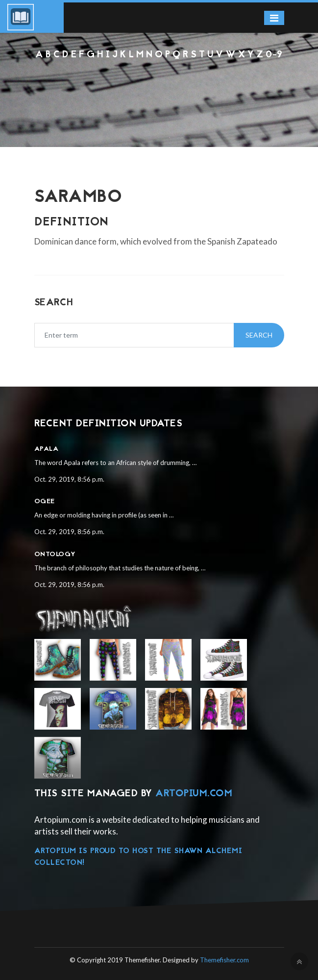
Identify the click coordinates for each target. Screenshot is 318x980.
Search (259, 335)
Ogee (45, 502)
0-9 (274, 55)
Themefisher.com (224, 960)
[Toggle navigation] (274, 18)
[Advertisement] (159, 88)
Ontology (55, 554)
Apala (47, 449)
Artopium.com (194, 794)
